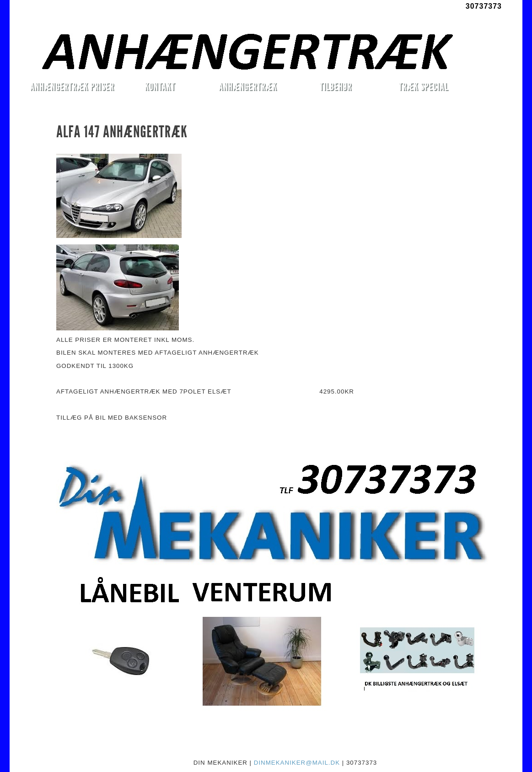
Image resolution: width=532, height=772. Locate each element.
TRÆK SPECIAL (423, 86)
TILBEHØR (335, 86)
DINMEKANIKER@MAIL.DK (297, 763)
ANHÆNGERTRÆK (248, 86)
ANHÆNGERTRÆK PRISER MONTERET (72, 88)
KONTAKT (160, 86)
